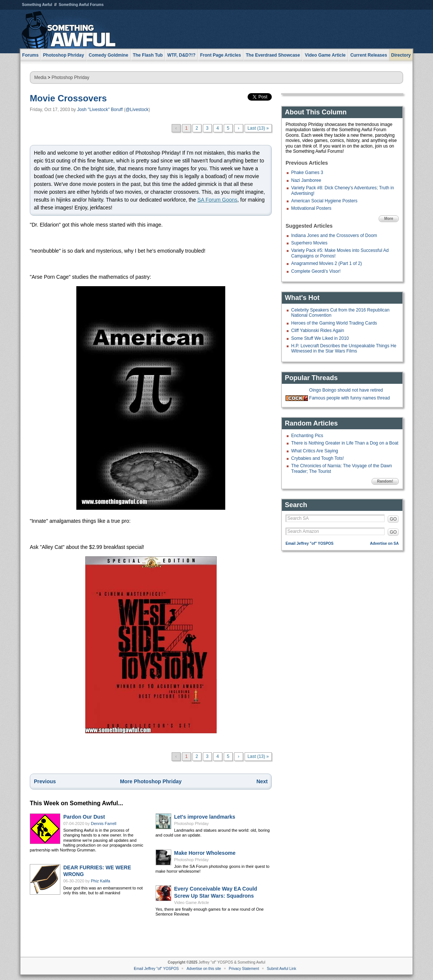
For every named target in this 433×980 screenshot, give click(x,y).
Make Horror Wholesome (205, 853)
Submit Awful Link (282, 969)
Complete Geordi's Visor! (316, 271)
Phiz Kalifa (101, 881)
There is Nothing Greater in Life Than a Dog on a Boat (345, 443)
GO (393, 519)
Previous (45, 781)
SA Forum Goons (217, 200)
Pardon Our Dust (84, 817)
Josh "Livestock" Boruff (100, 110)
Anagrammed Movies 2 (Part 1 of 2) (327, 263)
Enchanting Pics (307, 436)
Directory (401, 55)
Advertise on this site (204, 969)
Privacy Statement (244, 969)
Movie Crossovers (68, 98)
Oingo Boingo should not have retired (346, 390)
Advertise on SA (384, 543)
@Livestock (137, 110)
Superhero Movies (309, 243)
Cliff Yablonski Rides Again (318, 331)
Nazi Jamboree (306, 180)
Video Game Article (192, 902)
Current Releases (369, 55)
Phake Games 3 (307, 173)
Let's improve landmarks (205, 817)
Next (262, 781)
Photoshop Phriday (70, 78)
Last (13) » (258, 128)
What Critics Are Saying (315, 451)
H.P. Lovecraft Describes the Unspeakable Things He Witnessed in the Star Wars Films (344, 348)
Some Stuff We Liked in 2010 (320, 338)
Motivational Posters (311, 208)
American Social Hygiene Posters (324, 201)
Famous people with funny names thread (349, 398)
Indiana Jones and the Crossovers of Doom (334, 235)
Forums (31, 55)
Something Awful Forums (81, 5)
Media (40, 78)
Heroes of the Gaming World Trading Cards (334, 323)
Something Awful (37, 5)
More (389, 219)
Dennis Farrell (104, 823)
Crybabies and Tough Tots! (318, 458)
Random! (385, 481)
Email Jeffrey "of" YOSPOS (310, 543)
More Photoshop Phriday (151, 781)
